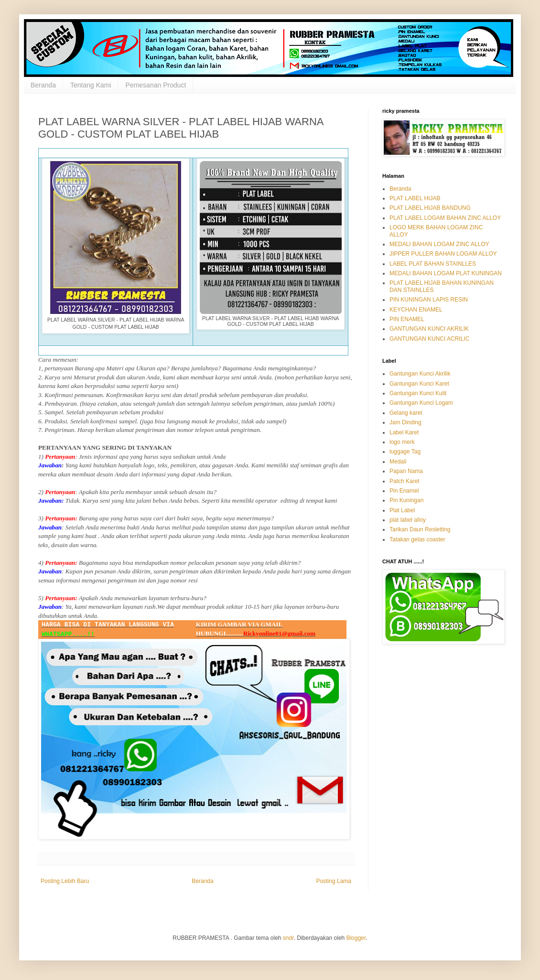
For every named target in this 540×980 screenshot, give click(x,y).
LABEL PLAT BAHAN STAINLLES (433, 264)
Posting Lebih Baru (65, 881)
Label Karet (404, 432)
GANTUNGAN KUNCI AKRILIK (429, 329)
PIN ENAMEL (407, 319)
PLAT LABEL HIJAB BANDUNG (430, 208)
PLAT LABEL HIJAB (415, 198)
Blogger (356, 938)
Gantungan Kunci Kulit (418, 393)
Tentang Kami (91, 85)
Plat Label (402, 510)
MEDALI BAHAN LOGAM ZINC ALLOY (439, 244)
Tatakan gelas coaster (417, 539)
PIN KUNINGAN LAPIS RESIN (429, 300)
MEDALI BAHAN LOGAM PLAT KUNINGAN (446, 273)
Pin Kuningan (406, 500)
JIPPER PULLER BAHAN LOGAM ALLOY (443, 254)
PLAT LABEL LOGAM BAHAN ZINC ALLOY (445, 218)
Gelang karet (406, 413)
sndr (288, 938)
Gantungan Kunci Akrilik (420, 374)
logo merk (402, 442)
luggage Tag (405, 452)
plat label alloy (408, 520)
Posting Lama (334, 881)
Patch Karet (405, 481)
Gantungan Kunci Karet (419, 384)
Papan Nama (406, 471)
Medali (398, 462)
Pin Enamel (404, 491)
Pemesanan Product (156, 85)
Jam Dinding (405, 422)
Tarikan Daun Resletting (420, 529)
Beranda (43, 85)
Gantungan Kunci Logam (421, 403)
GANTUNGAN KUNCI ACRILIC (429, 339)
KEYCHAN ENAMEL (416, 310)
